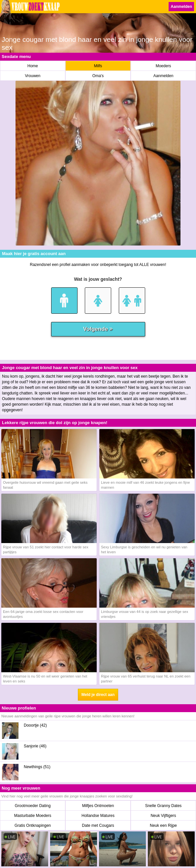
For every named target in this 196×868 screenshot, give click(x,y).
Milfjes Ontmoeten (98, 806)
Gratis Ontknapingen (33, 825)
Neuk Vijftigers (163, 816)
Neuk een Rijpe (163, 825)
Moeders (163, 66)
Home (33, 66)
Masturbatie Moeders (33, 816)
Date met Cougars (98, 825)
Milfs (98, 66)
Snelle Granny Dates (163, 806)
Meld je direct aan (98, 695)
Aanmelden (181, 7)
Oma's (98, 76)
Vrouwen (33, 76)
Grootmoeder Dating (33, 806)
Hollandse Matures (98, 816)
